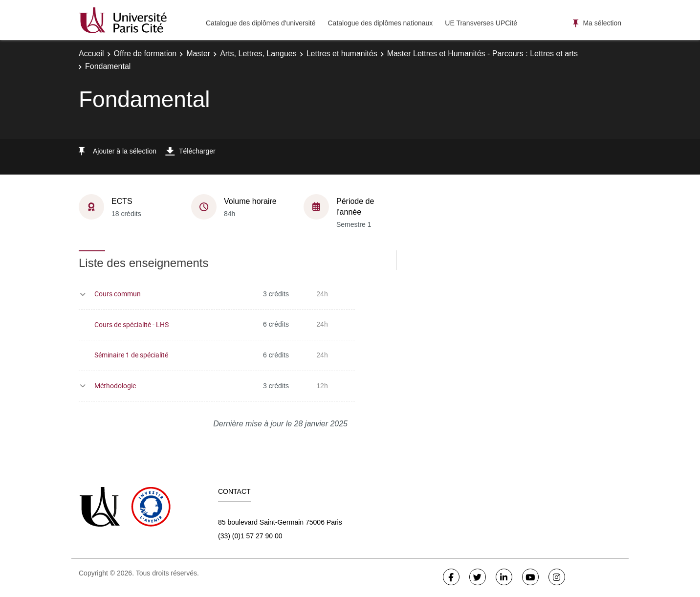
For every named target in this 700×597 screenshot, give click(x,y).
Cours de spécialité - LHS (131, 324)
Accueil (91, 54)
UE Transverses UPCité (481, 23)
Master (198, 54)
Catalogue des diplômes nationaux (380, 23)
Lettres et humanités (342, 54)
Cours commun (118, 294)
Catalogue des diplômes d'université (261, 23)
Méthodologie (115, 386)
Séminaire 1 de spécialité (131, 355)
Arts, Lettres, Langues (258, 54)
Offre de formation (145, 54)
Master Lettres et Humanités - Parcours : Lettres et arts (482, 54)
